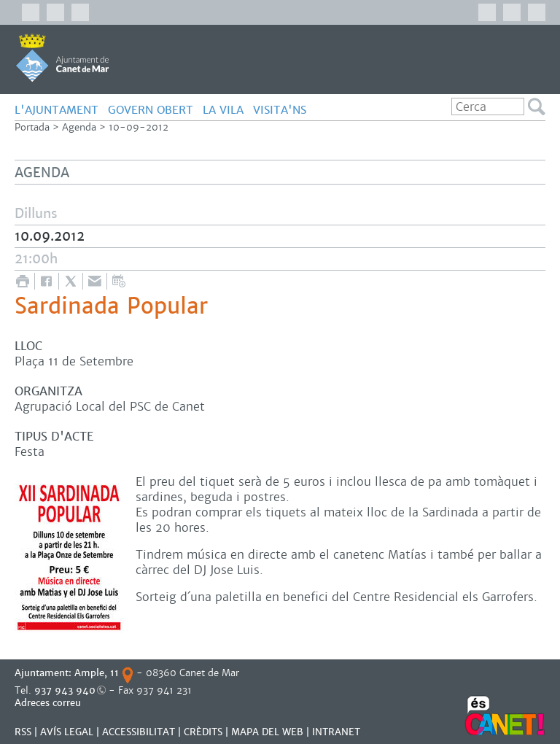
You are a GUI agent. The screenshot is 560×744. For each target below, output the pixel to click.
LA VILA (223, 110)
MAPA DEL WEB (267, 732)
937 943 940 (65, 690)
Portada (32, 127)
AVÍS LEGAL (67, 732)
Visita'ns (280, 110)
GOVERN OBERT (151, 110)
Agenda (79, 127)
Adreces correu (49, 703)
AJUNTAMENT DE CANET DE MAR (62, 58)
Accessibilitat (139, 732)
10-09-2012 (139, 127)
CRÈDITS (203, 732)
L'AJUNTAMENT (57, 110)
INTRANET (336, 732)
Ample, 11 (97, 673)
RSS (23, 732)
